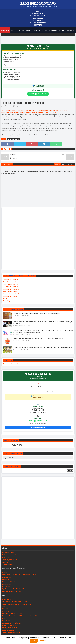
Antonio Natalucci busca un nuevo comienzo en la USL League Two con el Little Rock (39, 339)
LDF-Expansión (7, 587)
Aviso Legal (6, 557)
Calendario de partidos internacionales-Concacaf (17, 604)
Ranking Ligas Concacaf (9, 628)
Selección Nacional (38, 16)
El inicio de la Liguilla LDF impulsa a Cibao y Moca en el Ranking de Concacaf (37, 313)
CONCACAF (6, 611)
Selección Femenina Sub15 (11, 294)
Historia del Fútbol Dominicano (12, 582)
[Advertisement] (10, 239)
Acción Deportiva (7, 599)
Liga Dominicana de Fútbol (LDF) (12, 623)
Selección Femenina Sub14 (11, 296)
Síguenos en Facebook (38, 427)
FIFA (4, 618)
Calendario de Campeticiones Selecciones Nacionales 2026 (20, 575)
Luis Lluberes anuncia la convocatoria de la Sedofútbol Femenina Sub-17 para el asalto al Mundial (43, 347)
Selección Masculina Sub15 (11, 284)
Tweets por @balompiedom (11, 364)
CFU (4, 606)
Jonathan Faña (7, 584)
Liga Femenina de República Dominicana (14, 589)
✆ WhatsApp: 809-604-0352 (38, 94)
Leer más (43, 641)
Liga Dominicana (38, 14)
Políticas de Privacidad (9, 555)
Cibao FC (5, 609)
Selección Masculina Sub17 (11, 282)
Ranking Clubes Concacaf (10, 625)
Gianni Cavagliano (13, 139)
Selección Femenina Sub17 (11, 291)
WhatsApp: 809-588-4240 (38, 421)
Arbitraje (5, 572)
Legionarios (38, 18)
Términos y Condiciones (9, 560)
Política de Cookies (8, 553)
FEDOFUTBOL (7, 580)
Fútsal (5, 299)
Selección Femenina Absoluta (11, 632)
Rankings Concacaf (8, 630)
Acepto (34, 641)
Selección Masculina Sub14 (11, 287)
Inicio (38, 11)
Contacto (38, 25)
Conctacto (5, 562)
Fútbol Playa (7, 301)
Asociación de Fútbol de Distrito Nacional (15, 602)
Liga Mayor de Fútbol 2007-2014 (12, 591)
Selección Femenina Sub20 (11, 289)
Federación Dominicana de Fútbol (12, 614)
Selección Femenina (38, 23)
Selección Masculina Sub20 (11, 280)
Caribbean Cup (7, 577)
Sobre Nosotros (38, 20)
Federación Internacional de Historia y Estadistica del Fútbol (20, 616)
